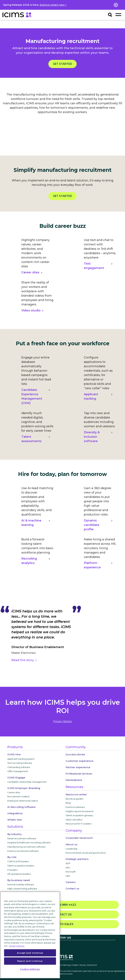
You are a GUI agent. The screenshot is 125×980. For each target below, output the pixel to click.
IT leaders (12, 870)
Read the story (23, 660)
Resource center (76, 794)
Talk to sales (62, 924)
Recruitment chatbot (18, 796)
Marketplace (74, 780)
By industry (14, 834)
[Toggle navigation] (118, 15)
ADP (68, 863)
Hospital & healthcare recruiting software (29, 843)
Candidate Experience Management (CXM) (32, 396)
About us (71, 844)
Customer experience (80, 761)
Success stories (75, 754)
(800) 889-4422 (62, 905)
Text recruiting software (20, 763)
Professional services (79, 774)
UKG (68, 876)
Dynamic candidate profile (92, 525)
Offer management (18, 771)
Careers (71, 882)
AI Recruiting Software (21, 807)
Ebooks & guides (74, 799)
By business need (19, 880)
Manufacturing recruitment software (26, 847)
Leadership (72, 849)
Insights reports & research (80, 811)
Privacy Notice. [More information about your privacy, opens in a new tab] (17, 946)
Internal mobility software (21, 884)
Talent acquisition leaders (21, 866)
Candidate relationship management (27, 782)
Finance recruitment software (23, 851)
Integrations (15, 813)
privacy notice (62, 721)
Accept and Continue (30, 953)
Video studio (31, 310)
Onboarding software (19, 767)
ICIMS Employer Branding (24, 788)
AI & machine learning (31, 523)
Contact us (72, 888)
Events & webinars (75, 807)
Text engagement (94, 266)
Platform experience (92, 565)
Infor (68, 868)
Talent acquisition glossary (79, 815)
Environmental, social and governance (86, 853)
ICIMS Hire (14, 754)
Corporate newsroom (79, 838)
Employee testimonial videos (23, 801)
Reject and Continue (30, 961)
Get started (62, 64)
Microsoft (71, 872)
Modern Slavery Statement (84, 965)
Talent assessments (31, 439)
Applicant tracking (91, 396)
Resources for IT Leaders (79, 824)
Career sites (30, 272)
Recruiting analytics (29, 561)
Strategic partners (77, 859)
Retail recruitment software (22, 838)
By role (12, 857)
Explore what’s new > (53, 5)
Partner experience (78, 767)
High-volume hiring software (22, 889)
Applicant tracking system (21, 759)
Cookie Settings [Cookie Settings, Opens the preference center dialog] (30, 969)
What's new (15, 820)
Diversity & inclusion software (92, 437)
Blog (68, 803)
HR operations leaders (19, 874)
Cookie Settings (63, 965)
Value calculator (74, 820)
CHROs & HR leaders (18, 861)
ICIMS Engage (16, 778)
